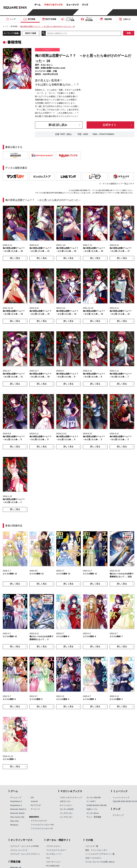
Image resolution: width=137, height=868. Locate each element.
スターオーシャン (53, 862)
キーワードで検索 (11, 33)
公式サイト (110, 125)
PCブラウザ (36, 805)
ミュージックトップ (121, 798)
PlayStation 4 (16, 805)
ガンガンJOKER (67, 809)
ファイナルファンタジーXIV (42, 825)
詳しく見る (15, 258)
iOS (32, 798)
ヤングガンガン (66, 813)
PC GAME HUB (53, 866)
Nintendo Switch (17, 813)
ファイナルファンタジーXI (42, 829)
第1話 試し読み (58, 125)
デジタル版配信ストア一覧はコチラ (118, 184)
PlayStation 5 (16, 801)
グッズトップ (118, 815)
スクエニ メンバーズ (19, 850)
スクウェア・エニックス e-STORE (25, 846)
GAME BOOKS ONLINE (97, 805)
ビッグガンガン (66, 817)
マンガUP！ (91, 801)
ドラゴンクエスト (53, 846)
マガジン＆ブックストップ (71, 798)
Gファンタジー (66, 805)
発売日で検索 (31, 33)
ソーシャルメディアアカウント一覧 (100, 854)
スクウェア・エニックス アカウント (25, 854)
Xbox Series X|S (17, 817)
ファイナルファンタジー (56, 850)
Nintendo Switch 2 (18, 809)
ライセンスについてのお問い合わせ (100, 862)
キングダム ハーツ (54, 854)
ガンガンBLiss (93, 813)
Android (34, 801)
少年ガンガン (65, 801)
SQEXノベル (92, 809)
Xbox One (15, 821)
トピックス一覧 (92, 846)
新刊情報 (14, 26)
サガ (48, 858)
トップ (5, 26)
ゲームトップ (16, 798)
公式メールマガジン (93, 858)
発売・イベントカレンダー (96, 850)
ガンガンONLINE (94, 798)
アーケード (35, 809)
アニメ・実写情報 (94, 817)
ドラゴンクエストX (39, 821)
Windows (14, 825)
